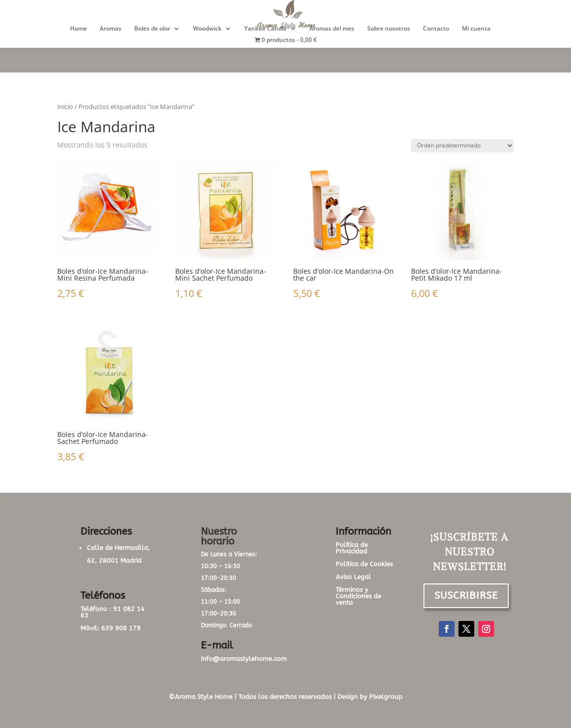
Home (78, 29)
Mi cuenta (476, 29)
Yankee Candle (266, 29)
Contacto (436, 29)
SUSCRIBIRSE (466, 596)
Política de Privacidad (352, 548)
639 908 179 (121, 628)
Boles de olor (152, 29)
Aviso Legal (353, 577)
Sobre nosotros (389, 29)
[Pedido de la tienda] (462, 146)
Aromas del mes (332, 29)
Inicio (65, 107)
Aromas (111, 29)
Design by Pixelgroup (370, 697)
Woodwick (207, 29)
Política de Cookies (364, 564)
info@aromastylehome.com (244, 659)
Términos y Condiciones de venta (358, 596)
